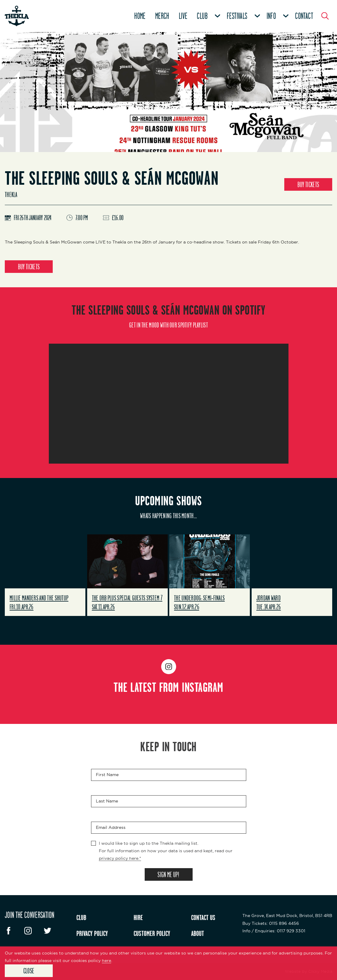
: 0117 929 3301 (274, 931)
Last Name (107, 801)
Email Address (111, 827)
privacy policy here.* (120, 858)
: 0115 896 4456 (271, 923)
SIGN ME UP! (168, 874)
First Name (107, 775)
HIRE (138, 917)
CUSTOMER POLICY (152, 933)
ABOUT (198, 933)
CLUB (81, 917)
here (106, 961)
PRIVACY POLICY (92, 933)
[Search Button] (325, 16)
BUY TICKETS (308, 184)
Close (29, 971)
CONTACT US (203, 917)
